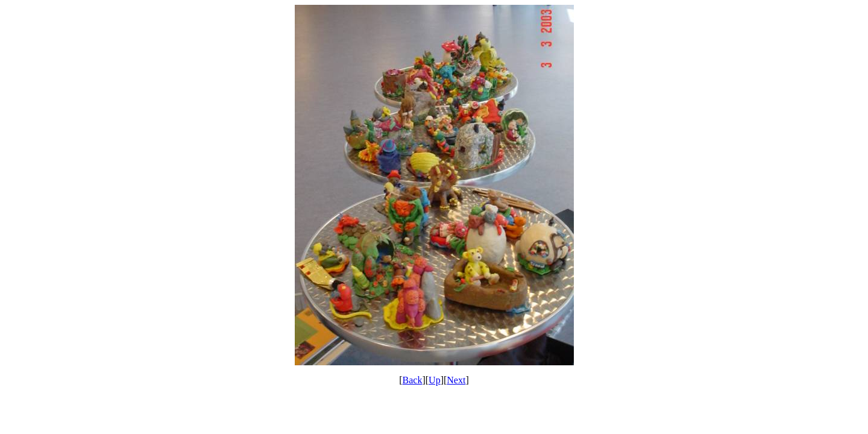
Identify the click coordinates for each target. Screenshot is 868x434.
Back (413, 380)
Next (456, 380)
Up (435, 380)
